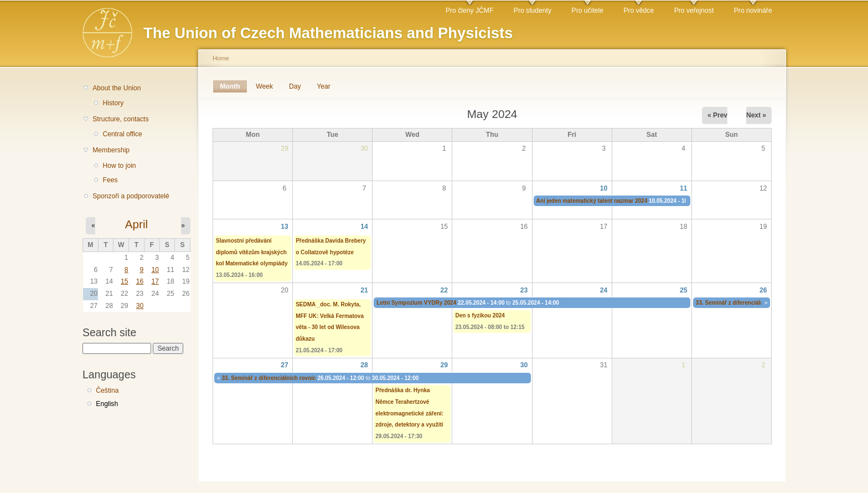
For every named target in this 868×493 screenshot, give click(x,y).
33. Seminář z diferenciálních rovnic (743, 303)
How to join (119, 166)
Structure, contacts (120, 119)
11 (684, 188)
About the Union (117, 88)
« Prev (717, 115)
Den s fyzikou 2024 (480, 315)
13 (285, 227)
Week (264, 86)
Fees (110, 180)
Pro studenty (533, 11)
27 (285, 365)
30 (140, 306)
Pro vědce (639, 11)
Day (295, 86)
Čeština (107, 391)
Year (324, 86)
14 (364, 227)
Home (221, 58)
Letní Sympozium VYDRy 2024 (416, 303)
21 (364, 290)
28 (364, 365)
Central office (122, 134)
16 (140, 281)
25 (684, 290)
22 (445, 290)
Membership (111, 150)
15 (125, 281)
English (107, 404)
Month (233, 86)
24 (604, 290)
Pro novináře (753, 11)
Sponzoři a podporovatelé (131, 196)
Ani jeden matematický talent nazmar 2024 (592, 201)
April (136, 224)
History (113, 103)
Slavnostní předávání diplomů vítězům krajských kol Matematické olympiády (252, 252)
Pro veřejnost (694, 11)
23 (524, 290)
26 (763, 290)
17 (155, 281)
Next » (756, 115)
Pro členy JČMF (469, 11)
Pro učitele (588, 11)
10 (155, 270)
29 (445, 365)
